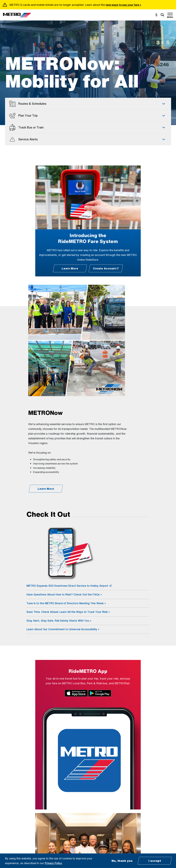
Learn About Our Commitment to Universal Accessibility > (63, 629)
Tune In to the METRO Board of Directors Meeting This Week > (66, 603)
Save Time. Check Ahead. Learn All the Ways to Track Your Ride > (68, 612)
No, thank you (122, 861)
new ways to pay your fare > (123, 5)
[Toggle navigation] (170, 15)
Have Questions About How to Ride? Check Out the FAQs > (64, 594)
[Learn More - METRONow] (46, 489)
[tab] (88, 104)
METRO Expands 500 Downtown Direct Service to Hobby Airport (69, 586)
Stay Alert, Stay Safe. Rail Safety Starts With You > (59, 621)
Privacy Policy (53, 863)
